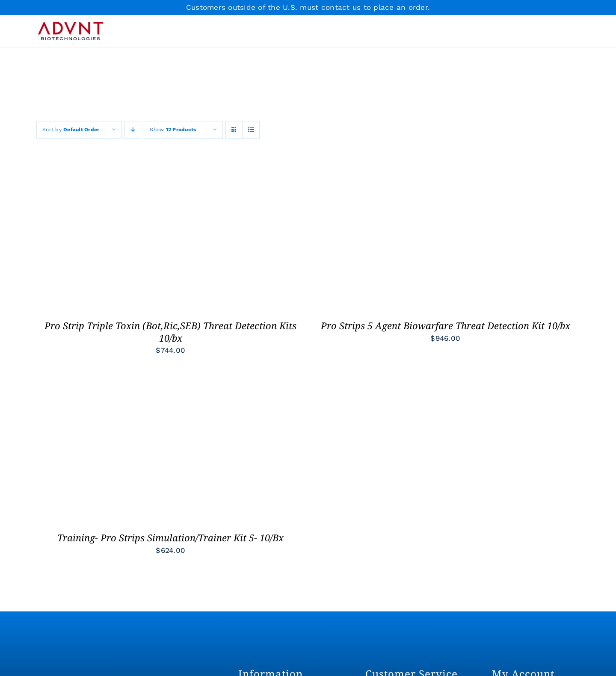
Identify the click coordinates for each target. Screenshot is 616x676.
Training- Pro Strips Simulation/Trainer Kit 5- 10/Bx (170, 537)
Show (173, 130)
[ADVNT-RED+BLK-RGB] (71, 23)
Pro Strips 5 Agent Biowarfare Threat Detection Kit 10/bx (446, 325)
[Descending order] (133, 130)
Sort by (71, 130)
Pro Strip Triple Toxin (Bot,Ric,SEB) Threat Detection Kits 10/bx (170, 332)
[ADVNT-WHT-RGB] (95, 670)
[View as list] (251, 130)
